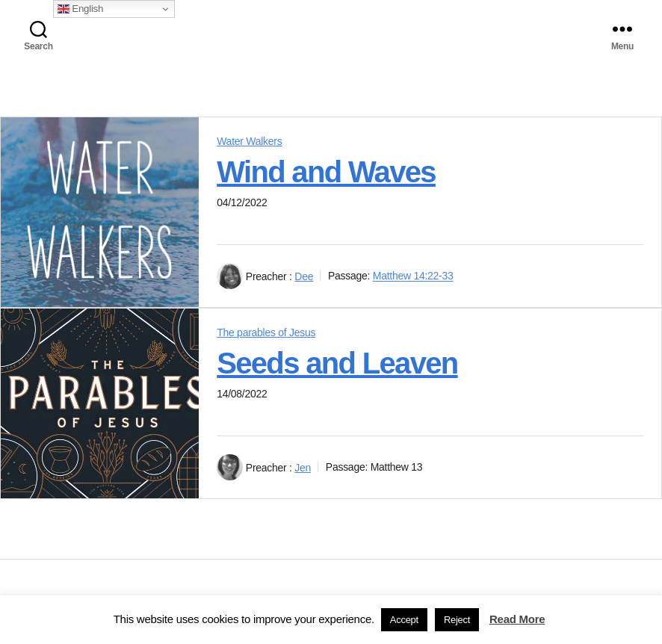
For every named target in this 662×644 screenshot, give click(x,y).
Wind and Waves (326, 172)
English (80, 9)
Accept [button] (404, 620)
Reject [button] (457, 620)
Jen (303, 468)
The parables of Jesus (266, 332)
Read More (517, 619)
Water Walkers (249, 141)
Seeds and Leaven (337, 363)
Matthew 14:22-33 (413, 276)
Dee (304, 276)
